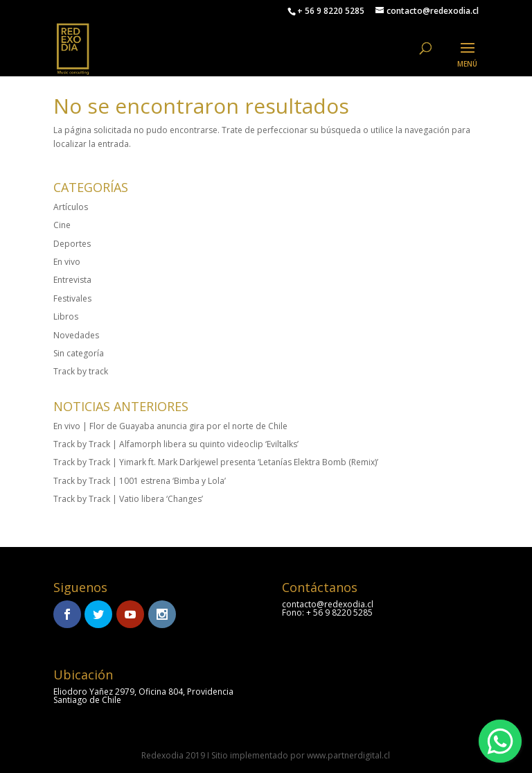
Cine (62, 225)
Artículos (71, 207)
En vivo (67, 262)
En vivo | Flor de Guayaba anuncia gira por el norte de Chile (170, 426)
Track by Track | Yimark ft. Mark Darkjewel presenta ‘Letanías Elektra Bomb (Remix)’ (216, 462)
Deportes (72, 244)
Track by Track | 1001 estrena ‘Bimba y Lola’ (140, 481)
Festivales (72, 298)
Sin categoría (79, 353)
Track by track (81, 371)
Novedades (76, 335)
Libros (66, 316)
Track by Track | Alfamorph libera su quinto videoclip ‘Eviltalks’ (176, 444)
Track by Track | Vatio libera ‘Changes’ (128, 499)
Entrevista (72, 280)
